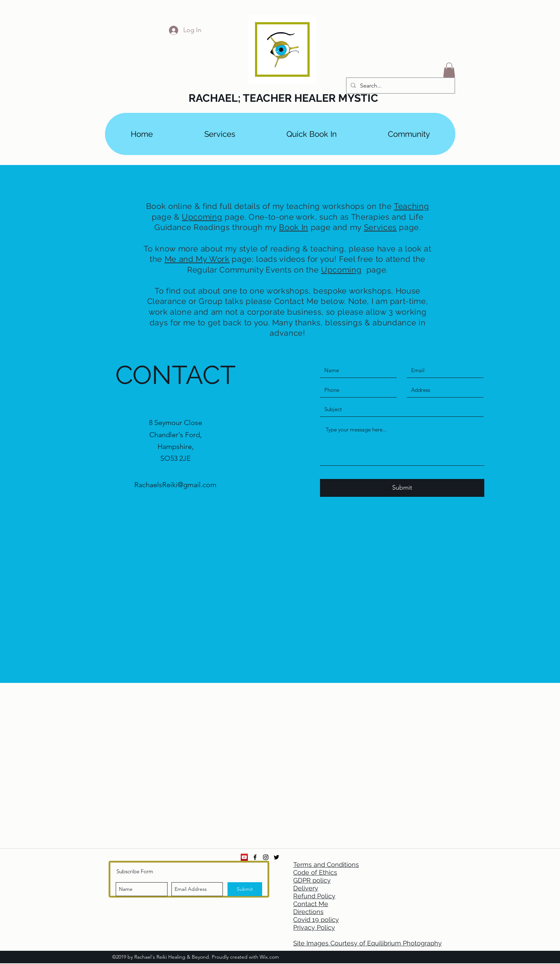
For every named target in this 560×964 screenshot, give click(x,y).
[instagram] (266, 857)
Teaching (411, 206)
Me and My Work (197, 259)
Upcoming (202, 217)
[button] (449, 70)
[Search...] (400, 86)
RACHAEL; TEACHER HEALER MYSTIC (283, 98)
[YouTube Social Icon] (244, 857)
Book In (294, 227)
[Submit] (402, 488)
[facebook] (255, 857)
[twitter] (276, 857)
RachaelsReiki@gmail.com (175, 485)
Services (380, 227)
